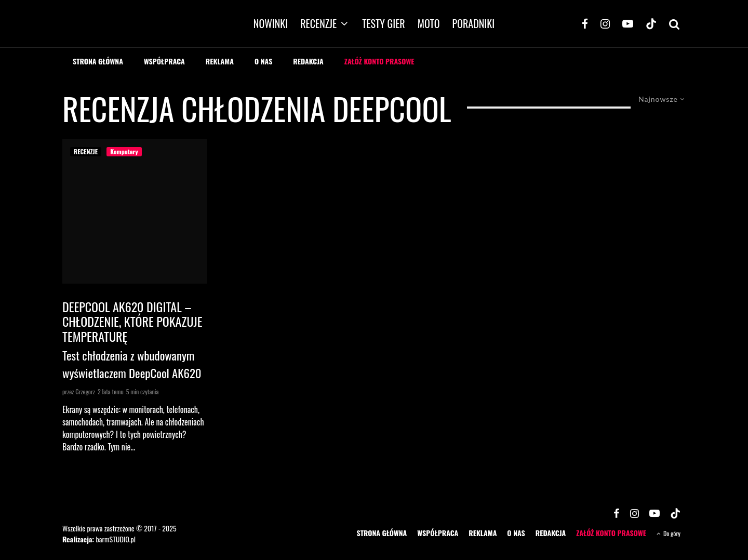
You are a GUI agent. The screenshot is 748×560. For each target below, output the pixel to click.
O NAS (263, 61)
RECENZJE (318, 23)
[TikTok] (651, 23)
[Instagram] (605, 23)
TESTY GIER (384, 23)
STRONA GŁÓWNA (98, 61)
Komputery (124, 151)
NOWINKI (271, 23)
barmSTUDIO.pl (115, 539)
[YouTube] (628, 23)
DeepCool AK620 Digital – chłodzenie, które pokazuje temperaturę (132, 322)
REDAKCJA (308, 61)
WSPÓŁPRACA (164, 61)
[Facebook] (585, 23)
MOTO (429, 23)
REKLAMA (220, 61)
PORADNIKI (474, 23)
